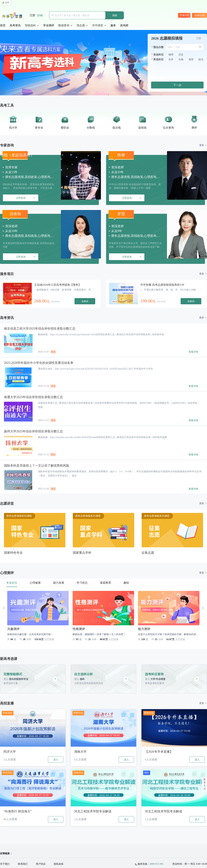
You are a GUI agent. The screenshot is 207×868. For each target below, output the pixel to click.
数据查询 (64, 25)
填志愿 (81, 25)
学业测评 (49, 25)
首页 (3, 25)
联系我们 (23, 864)
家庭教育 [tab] (106, 583)
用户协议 (41, 864)
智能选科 (30, 25)
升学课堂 (98, 25)
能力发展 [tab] (59, 583)
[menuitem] (3, 25)
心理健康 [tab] (35, 583)
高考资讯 (15, 25)
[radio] (169, 55)
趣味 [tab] (126, 583)
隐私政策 (59, 864)
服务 (113, 25)
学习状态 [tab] (82, 583)
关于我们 (5, 864)
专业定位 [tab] (12, 583)
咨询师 (124, 25)
